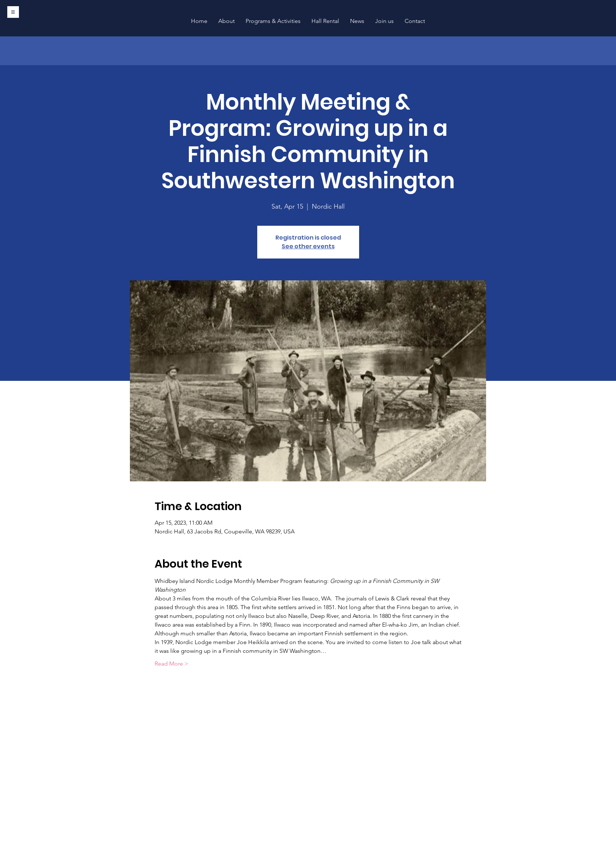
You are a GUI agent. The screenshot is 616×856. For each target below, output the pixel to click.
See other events (308, 246)
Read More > (172, 664)
